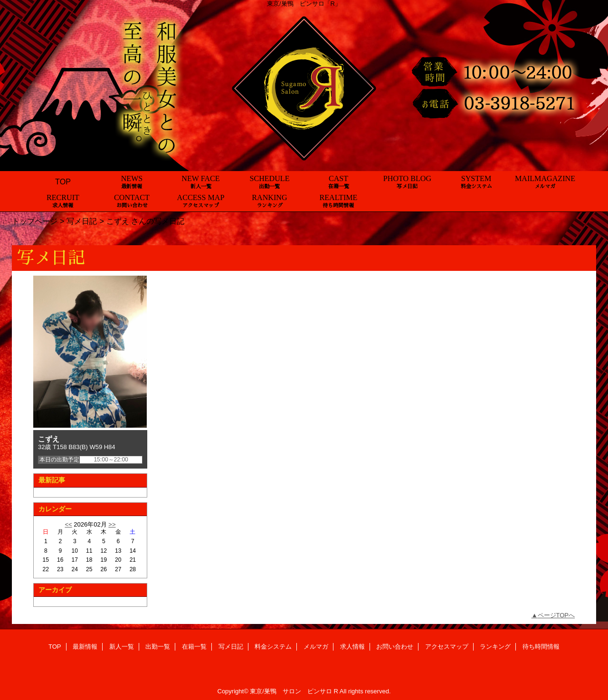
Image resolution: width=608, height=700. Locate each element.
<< (68, 524)
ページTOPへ (556, 615)
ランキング (495, 647)
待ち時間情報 (541, 647)
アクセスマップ (447, 647)
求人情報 (352, 647)
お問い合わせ (395, 647)
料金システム (273, 647)
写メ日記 (82, 221)
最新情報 (85, 647)
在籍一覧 (194, 647)
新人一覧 (122, 647)
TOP (63, 182)
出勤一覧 (158, 647)
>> (112, 524)
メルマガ (316, 647)
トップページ (35, 221)
